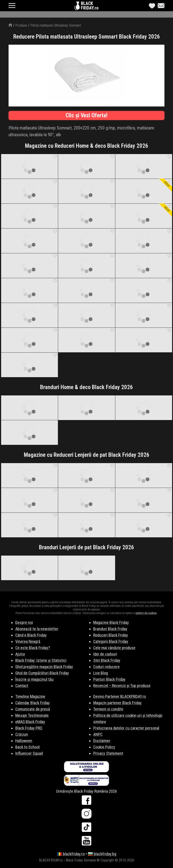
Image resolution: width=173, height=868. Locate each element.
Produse (21, 25)
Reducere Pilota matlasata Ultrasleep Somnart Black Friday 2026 (87, 37)
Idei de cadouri (105, 654)
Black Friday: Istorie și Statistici (41, 660)
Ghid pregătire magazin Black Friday (44, 667)
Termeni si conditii (108, 709)
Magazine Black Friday (111, 622)
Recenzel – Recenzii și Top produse (122, 686)
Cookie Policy (104, 747)
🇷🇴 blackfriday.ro (71, 854)
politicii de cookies (146, 613)
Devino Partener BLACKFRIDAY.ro (120, 696)
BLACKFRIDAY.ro (90, 6)
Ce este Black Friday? (33, 648)
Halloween (24, 741)
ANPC (98, 734)
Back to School (27, 747)
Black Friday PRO (29, 728)
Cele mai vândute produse (114, 648)
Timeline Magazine (30, 696)
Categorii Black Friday (111, 641)
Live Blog (101, 673)
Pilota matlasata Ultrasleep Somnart (56, 25)
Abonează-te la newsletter (37, 629)
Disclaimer (102, 741)
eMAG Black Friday (30, 722)
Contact (22, 686)
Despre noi (24, 622)
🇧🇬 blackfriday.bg (102, 854)
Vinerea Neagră (28, 641)
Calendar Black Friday (33, 703)
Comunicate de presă (33, 709)
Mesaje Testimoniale (32, 715)
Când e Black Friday (31, 635)
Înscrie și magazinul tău (34, 679)
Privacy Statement (108, 753)
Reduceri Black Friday (111, 635)
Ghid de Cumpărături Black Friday (42, 673)
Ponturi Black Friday (109, 679)
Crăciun (22, 734)
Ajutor (20, 654)
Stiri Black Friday (107, 660)
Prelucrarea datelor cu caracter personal (126, 728)
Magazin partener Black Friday (117, 703)
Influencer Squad (29, 753)
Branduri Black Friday (110, 629)
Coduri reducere (106, 667)
